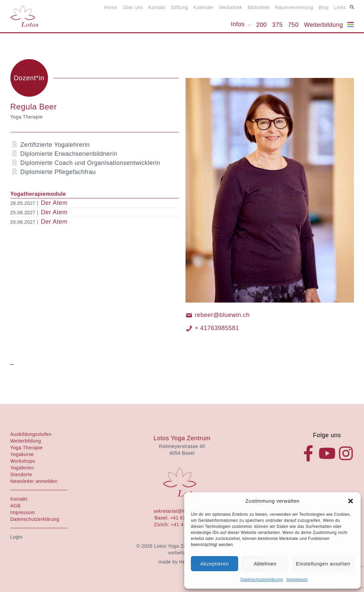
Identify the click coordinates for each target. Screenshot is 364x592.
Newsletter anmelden (34, 481)
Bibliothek (259, 7)
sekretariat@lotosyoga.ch (182, 511)
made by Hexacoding (182, 562)
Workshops (23, 461)
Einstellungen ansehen (323, 564)
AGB (16, 506)
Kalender (204, 7)
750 (294, 25)
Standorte (21, 474)
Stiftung (179, 7)
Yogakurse (22, 454)
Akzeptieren (215, 564)
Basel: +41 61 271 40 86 (182, 518)
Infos (238, 24)
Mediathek (231, 7)
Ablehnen (265, 564)
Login (17, 537)
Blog (323, 7)
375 (277, 25)
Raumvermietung (294, 7)
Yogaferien (22, 468)
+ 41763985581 (212, 328)
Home (111, 7)
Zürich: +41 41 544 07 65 (182, 525)
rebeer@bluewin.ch (218, 315)
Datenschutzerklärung (262, 580)
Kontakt (157, 7)
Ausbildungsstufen (31, 434)
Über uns (133, 7)
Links (340, 7)
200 (262, 25)
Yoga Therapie (27, 448)
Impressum (297, 580)
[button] (351, 501)
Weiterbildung (323, 25)
